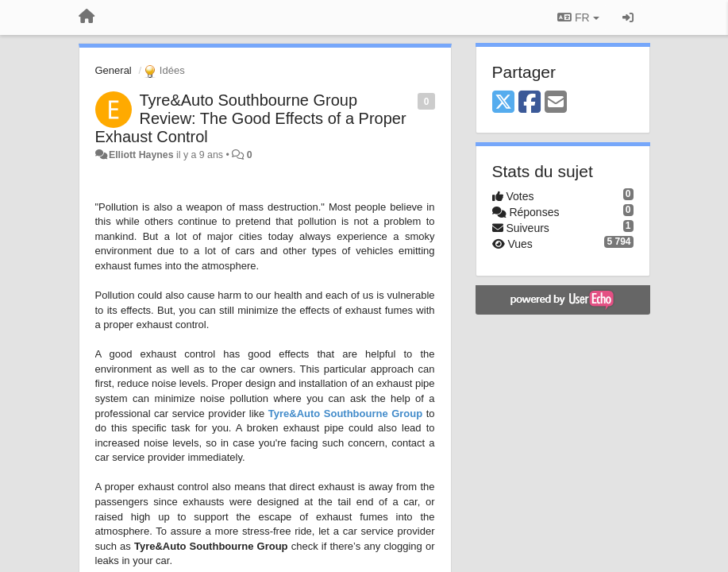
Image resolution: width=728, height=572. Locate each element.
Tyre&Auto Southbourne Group (345, 414)
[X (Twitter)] (503, 103)
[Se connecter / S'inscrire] (628, 17)
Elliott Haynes (141, 155)
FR (578, 17)
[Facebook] (530, 103)
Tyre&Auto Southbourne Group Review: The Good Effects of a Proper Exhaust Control (251, 118)
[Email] (556, 103)
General (114, 70)
